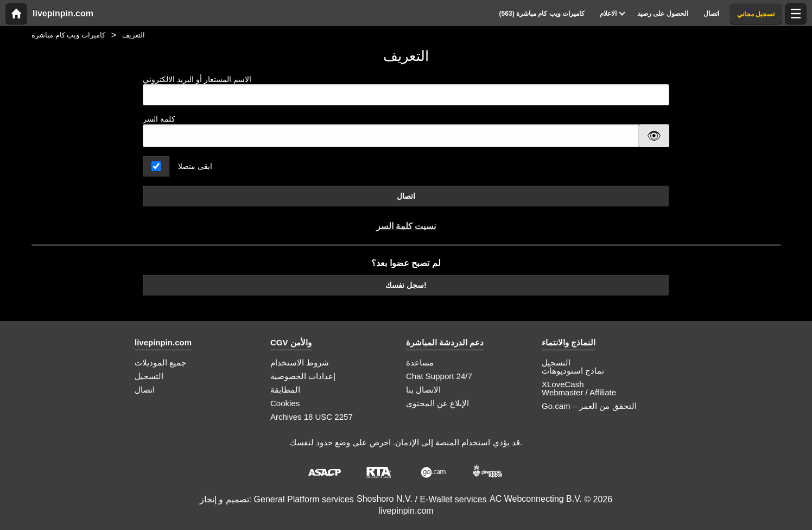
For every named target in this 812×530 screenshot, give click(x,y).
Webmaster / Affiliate (579, 392)
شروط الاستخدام (300, 362)
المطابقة (285, 390)
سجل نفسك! (406, 285)
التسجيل (149, 376)
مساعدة (420, 362)
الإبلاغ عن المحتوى (437, 403)
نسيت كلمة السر (406, 226)
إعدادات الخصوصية (303, 376)
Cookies (285, 403)
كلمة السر (159, 119)
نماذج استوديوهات (573, 371)
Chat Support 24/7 (439, 376)
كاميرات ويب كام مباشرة (68, 35)
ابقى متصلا (195, 166)
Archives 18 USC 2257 (312, 417)
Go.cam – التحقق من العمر (589, 406)
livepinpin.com (63, 14)
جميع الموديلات (160, 362)
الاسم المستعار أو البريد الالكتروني (406, 90)
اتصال (406, 196)
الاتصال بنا (423, 390)
